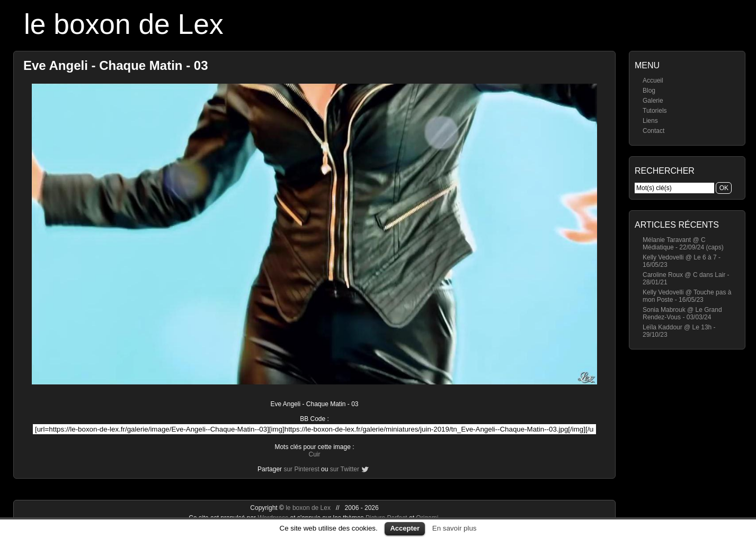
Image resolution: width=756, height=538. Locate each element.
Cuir (314, 454)
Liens (650, 121)
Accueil (653, 80)
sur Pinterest (301, 469)
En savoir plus (455, 528)
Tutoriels (655, 111)
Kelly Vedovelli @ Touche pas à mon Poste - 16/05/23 (687, 296)
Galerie (653, 101)
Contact (653, 131)
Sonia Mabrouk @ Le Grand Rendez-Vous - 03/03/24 (682, 313)
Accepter (405, 528)
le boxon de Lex (124, 24)
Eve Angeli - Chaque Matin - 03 (116, 65)
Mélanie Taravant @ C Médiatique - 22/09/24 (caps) (683, 244)
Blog (649, 91)
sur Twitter (345, 469)
